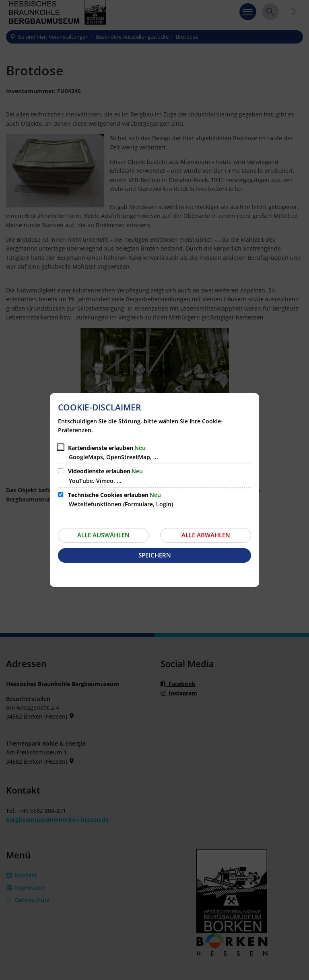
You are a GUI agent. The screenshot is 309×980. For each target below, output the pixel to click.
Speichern (155, 555)
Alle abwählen (206, 535)
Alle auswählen (103, 535)
